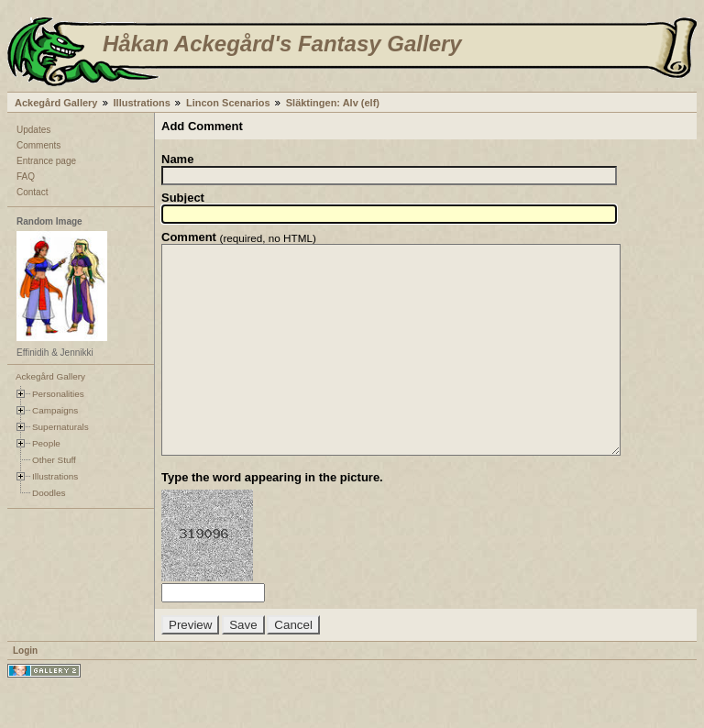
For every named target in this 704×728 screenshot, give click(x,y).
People (46, 443)
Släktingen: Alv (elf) (333, 103)
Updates (33, 130)
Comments (38, 145)
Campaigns (55, 410)
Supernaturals (60, 427)
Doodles (49, 493)
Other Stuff (54, 460)
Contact (32, 192)
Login (25, 692)
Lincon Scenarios (228, 103)
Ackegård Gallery (56, 103)
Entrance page (46, 161)
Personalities (58, 394)
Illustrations (142, 103)
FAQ (26, 176)
